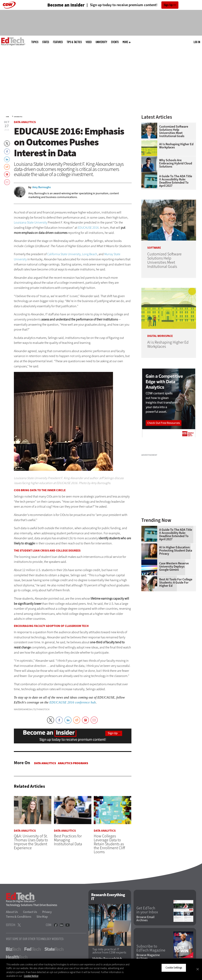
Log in (197, 42)
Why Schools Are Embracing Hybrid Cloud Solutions (176, 163)
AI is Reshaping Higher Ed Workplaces (176, 146)
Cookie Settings (174, 968)
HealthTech (17, 957)
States (46, 42)
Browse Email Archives (145, 919)
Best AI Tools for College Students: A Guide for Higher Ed (176, 583)
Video (89, 42)
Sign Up (168, 5)
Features (58, 42)
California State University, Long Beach (72, 254)
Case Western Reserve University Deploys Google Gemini (174, 567)
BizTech (13, 949)
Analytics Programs (73, 763)
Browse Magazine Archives (148, 957)
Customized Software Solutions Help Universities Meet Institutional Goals (174, 131)
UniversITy (101, 42)
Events (115, 42)
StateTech (54, 949)
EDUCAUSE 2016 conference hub (73, 702)
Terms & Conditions (19, 917)
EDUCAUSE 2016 (88, 228)
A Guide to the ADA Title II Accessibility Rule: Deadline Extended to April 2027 (176, 181)
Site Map (42, 917)
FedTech (33, 949)
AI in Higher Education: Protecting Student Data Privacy (176, 551)
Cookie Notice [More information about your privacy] (31, 976)
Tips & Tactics (74, 42)
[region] (101, 969)
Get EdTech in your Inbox (147, 910)
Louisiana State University (31, 222)
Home (7, 117)
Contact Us (30, 912)
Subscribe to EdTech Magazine (151, 949)
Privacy (47, 912)
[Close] (198, 969)
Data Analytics (18, 117)
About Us (12, 912)
